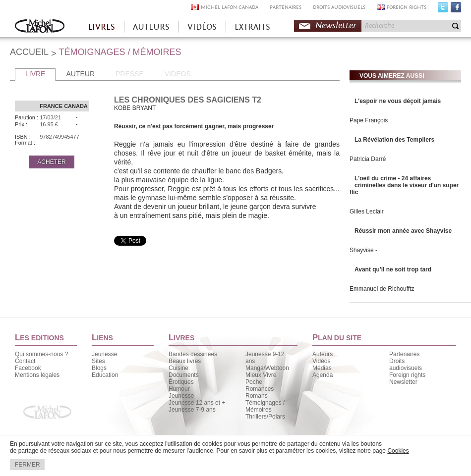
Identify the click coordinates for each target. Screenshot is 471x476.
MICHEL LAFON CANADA (230, 7)
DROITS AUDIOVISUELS (339, 7)
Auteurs (323, 354)
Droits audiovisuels (406, 365)
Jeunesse (104, 354)
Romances (260, 389)
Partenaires (404, 354)
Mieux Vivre (261, 375)
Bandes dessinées (193, 354)
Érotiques (181, 382)
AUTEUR (80, 74)
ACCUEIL (29, 52)
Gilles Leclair (367, 212)
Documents (184, 375)
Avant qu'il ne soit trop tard (393, 269)
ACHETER (51, 162)
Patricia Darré (368, 159)
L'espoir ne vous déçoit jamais (398, 101)
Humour (179, 389)
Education (105, 375)
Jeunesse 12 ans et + (197, 403)
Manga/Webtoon (267, 368)
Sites (98, 361)
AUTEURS (151, 27)
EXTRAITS (252, 27)
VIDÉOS (202, 27)
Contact (25, 361)
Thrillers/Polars (265, 417)
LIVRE (35, 74)
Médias (322, 368)
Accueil (40, 27)
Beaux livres (185, 361)
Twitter (443, 9)
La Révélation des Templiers (394, 140)
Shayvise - (363, 250)
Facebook (456, 9)
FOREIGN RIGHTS (407, 7)
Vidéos (321, 361)
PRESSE (130, 74)
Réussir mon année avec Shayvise (403, 231)
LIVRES (102, 27)
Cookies (398, 451)
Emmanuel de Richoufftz (382, 289)
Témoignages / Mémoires (265, 406)
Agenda (323, 375)
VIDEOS (178, 74)
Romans (257, 396)
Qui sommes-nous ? (41, 354)
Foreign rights (407, 375)
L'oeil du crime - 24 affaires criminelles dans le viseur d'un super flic (404, 185)
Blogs (99, 368)
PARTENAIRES (286, 7)
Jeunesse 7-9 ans (192, 410)
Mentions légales (37, 375)
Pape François (369, 120)
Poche (254, 382)
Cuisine (178, 368)
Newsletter (336, 26)
